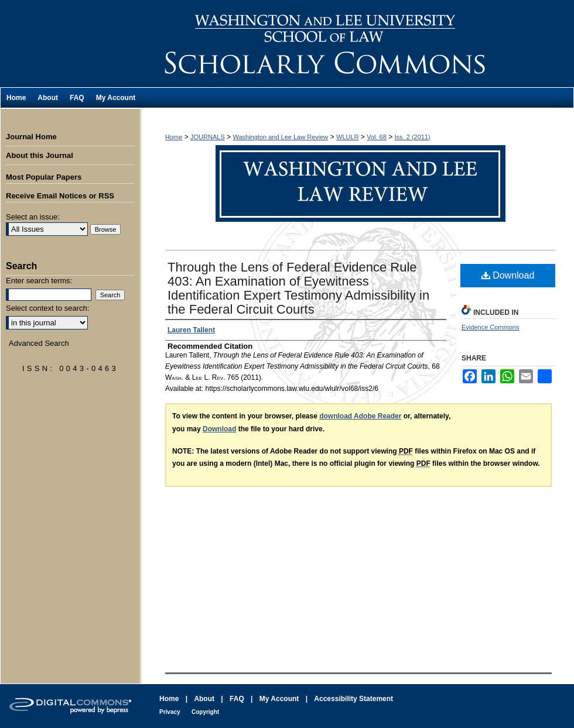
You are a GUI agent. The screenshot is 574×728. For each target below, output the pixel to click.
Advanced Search (39, 343)
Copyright (205, 712)
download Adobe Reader (360, 416)
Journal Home (31, 137)
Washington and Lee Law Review (357, 44)
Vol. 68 (377, 137)
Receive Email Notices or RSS (60, 196)
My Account (279, 699)
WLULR (348, 137)
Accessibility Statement (353, 699)
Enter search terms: (39, 281)
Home (174, 137)
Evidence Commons (490, 327)
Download (508, 275)
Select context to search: (47, 308)
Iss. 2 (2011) (413, 137)
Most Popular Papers (44, 177)
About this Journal (40, 155)
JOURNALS (208, 137)
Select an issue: (33, 217)
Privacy (170, 712)
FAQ (237, 699)
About (204, 699)
